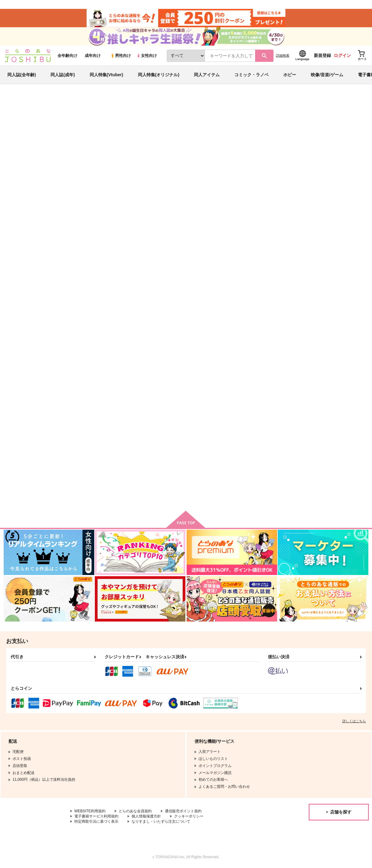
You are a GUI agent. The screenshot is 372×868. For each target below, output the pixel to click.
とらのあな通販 (16, 101)
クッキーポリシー (189, 816)
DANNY (12, 136)
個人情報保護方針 (146, 816)
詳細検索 (283, 55)
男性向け (121, 56)
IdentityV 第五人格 (87, 118)
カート (114, 343)
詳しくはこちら (354, 721)
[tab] (107, 192)
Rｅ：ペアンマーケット (246, 130)
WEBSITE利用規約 (90, 811)
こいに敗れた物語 (205, 130)
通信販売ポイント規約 (183, 811)
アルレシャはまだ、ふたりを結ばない (317, 130)
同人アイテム (207, 75)
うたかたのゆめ (207, 292)
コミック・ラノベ (251, 75)
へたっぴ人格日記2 (270, 441)
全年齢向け (67, 56)
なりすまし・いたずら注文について (161, 821)
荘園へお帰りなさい (151, 441)
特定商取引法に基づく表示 (96, 821)
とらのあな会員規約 (135, 811)
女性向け (147, 56)
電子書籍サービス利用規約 (96, 816)
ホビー (290, 75)
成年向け (93, 56)
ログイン (342, 55)
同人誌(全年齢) (22, 75)
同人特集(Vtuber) (106, 75)
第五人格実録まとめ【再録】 (338, 292)
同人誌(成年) (63, 75)
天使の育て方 (324, 441)
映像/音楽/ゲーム (327, 75)
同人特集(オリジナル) (159, 75)
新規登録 (322, 55)
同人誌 (40, 101)
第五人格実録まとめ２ (94, 441)
